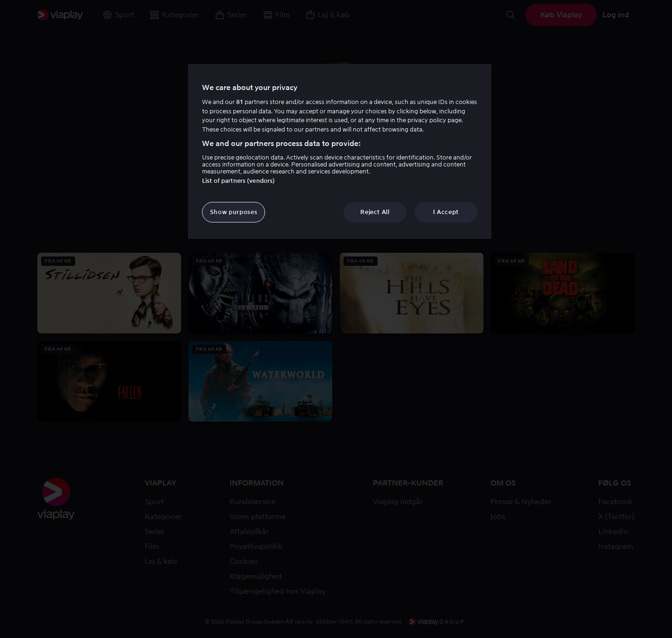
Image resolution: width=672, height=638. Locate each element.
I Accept (446, 212)
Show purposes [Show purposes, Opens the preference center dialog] (234, 212)
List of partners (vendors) (238, 181)
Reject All (375, 212)
